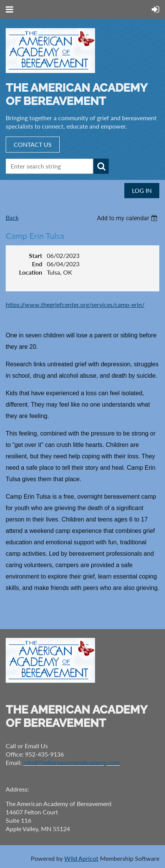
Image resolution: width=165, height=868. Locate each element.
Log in (142, 190)
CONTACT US (33, 144)
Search (101, 166)
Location (31, 272)
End (37, 264)
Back (12, 217)
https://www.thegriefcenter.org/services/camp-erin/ (75, 304)
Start (36, 255)
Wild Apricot (81, 858)
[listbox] (128, 218)
